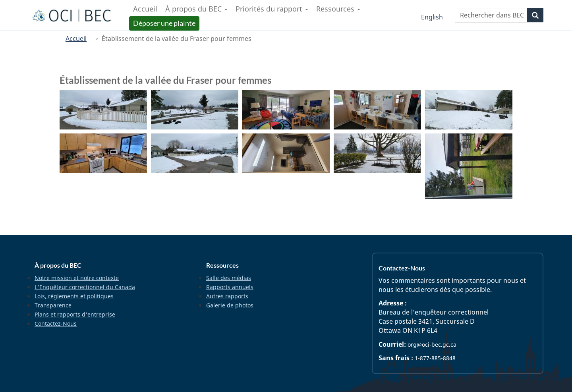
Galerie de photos (230, 305)
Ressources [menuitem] (338, 9)
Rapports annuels (230, 287)
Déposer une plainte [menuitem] (165, 23)
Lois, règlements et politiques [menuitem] (74, 296)
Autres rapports (227, 296)
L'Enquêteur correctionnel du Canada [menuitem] (85, 287)
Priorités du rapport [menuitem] (272, 9)
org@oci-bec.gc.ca (432, 345)
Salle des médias (229, 278)
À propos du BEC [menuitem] (196, 9)
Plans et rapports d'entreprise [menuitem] (75, 314)
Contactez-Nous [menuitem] (56, 323)
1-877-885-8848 (435, 358)
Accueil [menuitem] (145, 9)
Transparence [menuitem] (53, 305)
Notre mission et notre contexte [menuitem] (77, 278)
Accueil (76, 39)
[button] (103, 110)
